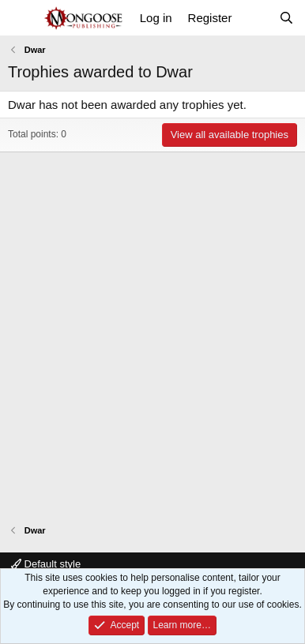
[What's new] (255, 18)
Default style (46, 564)
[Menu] (22, 18)
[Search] (286, 18)
